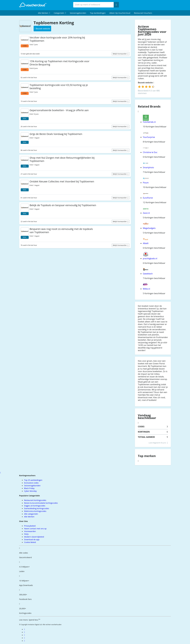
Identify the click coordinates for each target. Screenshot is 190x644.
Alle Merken (29, 517)
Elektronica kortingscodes (35, 511)
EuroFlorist (148, 198)
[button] (44, 13)
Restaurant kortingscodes (35, 500)
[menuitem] (44, 13)
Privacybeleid (30, 526)
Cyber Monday (30, 491)
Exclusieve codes (31, 483)
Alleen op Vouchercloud (120, 13)
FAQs (26, 534)
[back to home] (33, 5)
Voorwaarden (30, 531)
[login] (146, 87)
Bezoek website (146, 83)
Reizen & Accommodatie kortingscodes (41, 503)
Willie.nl (146, 289)
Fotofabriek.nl (149, 122)
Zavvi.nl (146, 213)
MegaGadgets (149, 228)
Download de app (32, 539)
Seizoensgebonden (78, 13)
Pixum (146, 183)
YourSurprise (149, 137)
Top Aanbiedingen (98, 13)
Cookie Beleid (30, 542)
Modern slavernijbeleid (34, 537)
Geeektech (148, 274)
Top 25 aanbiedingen (33, 480)
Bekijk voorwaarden (120, 54)
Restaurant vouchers (143, 13)
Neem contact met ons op (35, 529)
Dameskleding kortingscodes (37, 508)
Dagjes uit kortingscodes (35, 506)
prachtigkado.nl (150, 258)
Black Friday (29, 488)
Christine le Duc (150, 152)
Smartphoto (148, 167)
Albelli (146, 243)
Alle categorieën (31, 514)
